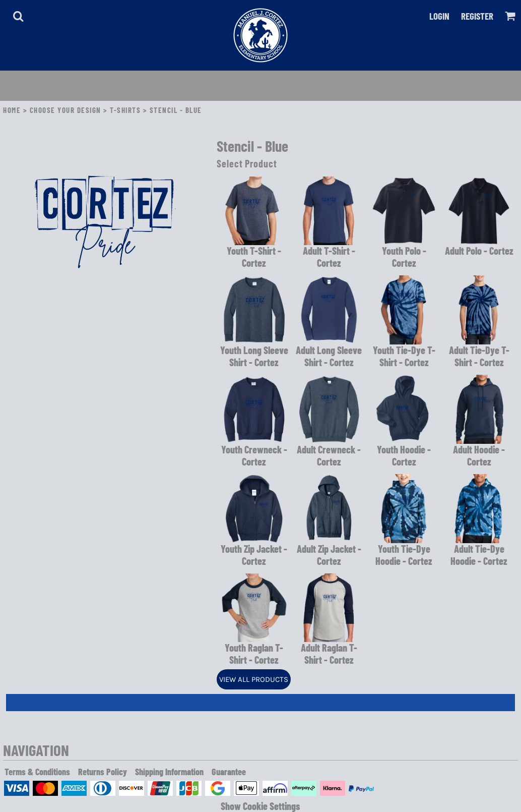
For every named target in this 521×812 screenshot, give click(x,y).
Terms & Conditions (37, 772)
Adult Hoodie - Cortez (479, 455)
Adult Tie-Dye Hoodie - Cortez (479, 555)
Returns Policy (103, 772)
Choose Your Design (66, 110)
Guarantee (229, 772)
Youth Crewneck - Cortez (254, 455)
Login (439, 16)
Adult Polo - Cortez (479, 251)
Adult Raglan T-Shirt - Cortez (329, 654)
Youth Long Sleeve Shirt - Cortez (254, 356)
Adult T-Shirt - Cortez (329, 257)
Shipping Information (169, 772)
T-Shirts (125, 110)
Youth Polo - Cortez (404, 257)
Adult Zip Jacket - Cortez (329, 555)
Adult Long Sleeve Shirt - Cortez (329, 356)
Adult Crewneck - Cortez (329, 455)
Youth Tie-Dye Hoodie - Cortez (404, 555)
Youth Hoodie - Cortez (404, 455)
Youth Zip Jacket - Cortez (254, 555)
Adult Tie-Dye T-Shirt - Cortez (479, 356)
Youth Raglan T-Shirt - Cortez (254, 654)
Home (12, 110)
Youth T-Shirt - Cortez (254, 257)
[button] (18, 16)
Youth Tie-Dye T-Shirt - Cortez (404, 356)
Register (477, 16)
